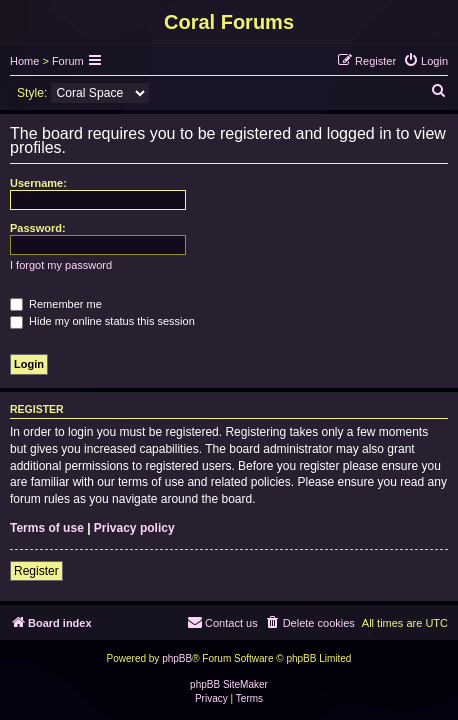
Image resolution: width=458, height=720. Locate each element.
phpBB (177, 658)
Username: (38, 183)
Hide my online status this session (102, 321)
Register (36, 571)
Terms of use (47, 528)
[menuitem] (425, 61)
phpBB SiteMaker (229, 684)
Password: (38, 228)
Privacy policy (134, 528)
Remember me (56, 304)
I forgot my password (61, 265)
